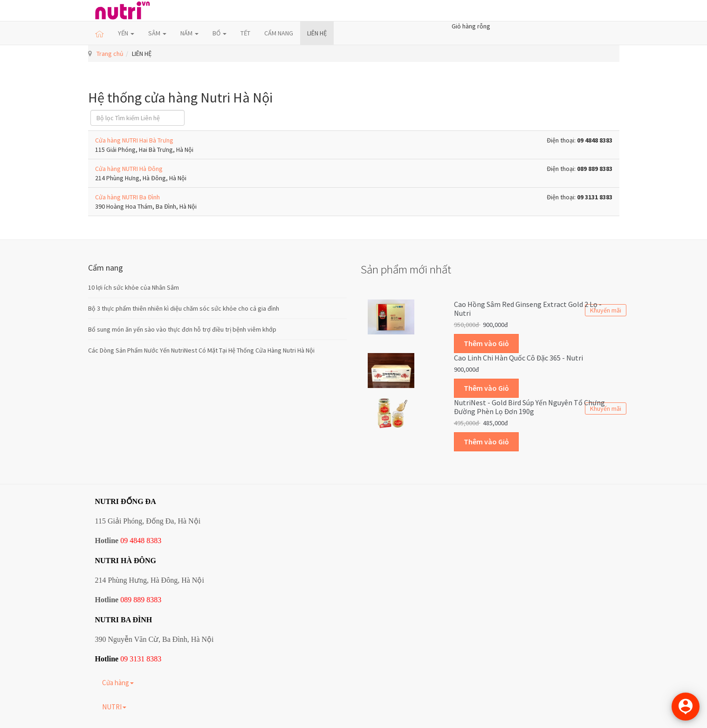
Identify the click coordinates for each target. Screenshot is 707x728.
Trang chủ (110, 54)
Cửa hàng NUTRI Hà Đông (129, 169)
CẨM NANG (279, 33)
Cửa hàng (118, 683)
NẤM (189, 33)
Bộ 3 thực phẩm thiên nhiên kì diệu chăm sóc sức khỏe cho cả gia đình (184, 308)
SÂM (157, 33)
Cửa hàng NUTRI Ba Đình (127, 197)
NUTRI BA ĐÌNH (124, 620)
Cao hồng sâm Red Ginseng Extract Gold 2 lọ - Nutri (528, 309)
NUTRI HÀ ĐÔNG (126, 561)
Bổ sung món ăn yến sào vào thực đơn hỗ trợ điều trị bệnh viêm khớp (182, 329)
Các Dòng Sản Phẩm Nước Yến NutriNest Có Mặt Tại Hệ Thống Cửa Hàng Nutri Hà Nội (201, 350)
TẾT (245, 33)
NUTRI (114, 707)
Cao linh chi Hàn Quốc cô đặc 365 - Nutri (518, 358)
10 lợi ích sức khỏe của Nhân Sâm (134, 287)
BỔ (220, 33)
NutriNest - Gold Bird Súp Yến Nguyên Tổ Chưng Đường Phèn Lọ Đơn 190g (529, 407)
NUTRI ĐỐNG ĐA (126, 501)
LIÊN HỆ (317, 33)
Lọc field (91, 110)
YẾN (126, 33)
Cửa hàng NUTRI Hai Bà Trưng (134, 140)
